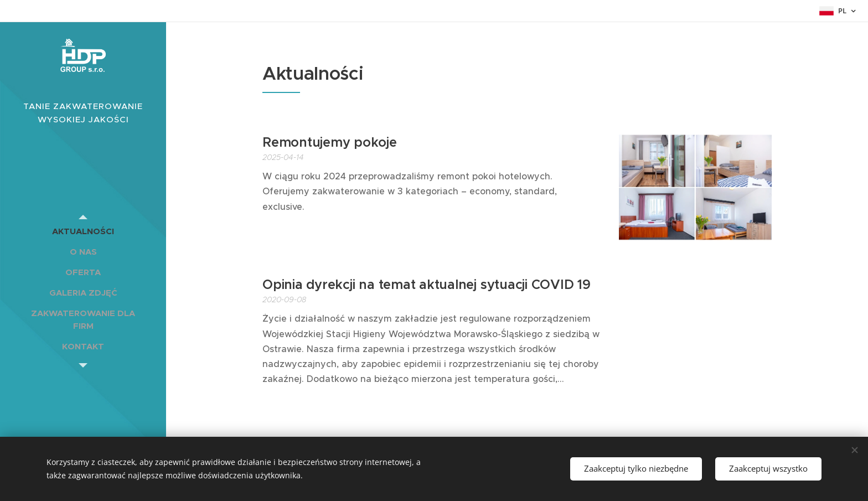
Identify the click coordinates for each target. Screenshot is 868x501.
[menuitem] (83, 231)
